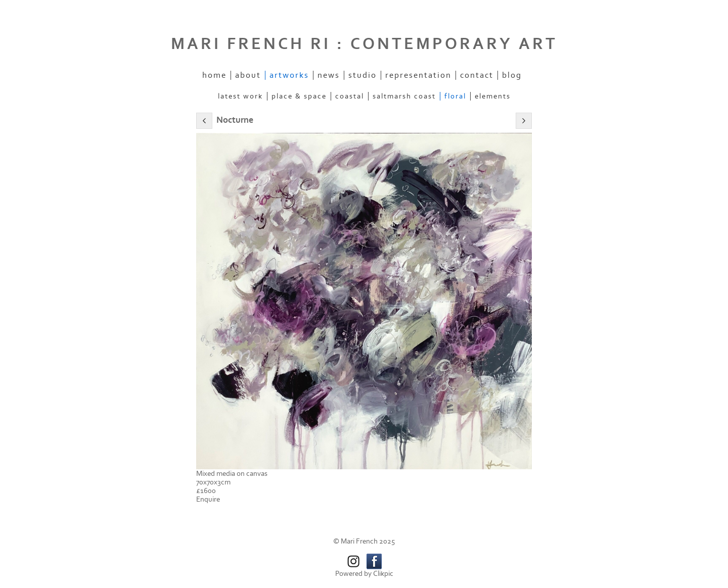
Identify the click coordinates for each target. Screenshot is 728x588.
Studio (362, 75)
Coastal (350, 96)
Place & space (299, 96)
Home (214, 75)
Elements (493, 96)
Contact (477, 75)
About (248, 75)
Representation (418, 75)
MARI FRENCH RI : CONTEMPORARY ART (364, 44)
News (329, 75)
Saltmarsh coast (404, 96)
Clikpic (383, 574)
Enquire (208, 499)
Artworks (289, 75)
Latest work (240, 96)
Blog (512, 75)
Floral (455, 96)
